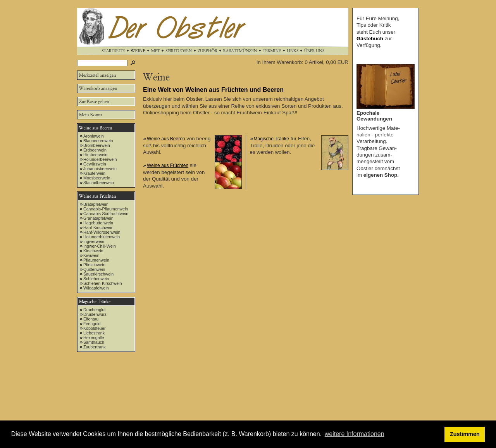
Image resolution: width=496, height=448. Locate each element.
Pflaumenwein (96, 260)
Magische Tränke (271, 139)
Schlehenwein (96, 279)
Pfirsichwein (94, 265)
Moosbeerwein (97, 178)
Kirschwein (93, 251)
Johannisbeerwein (100, 169)
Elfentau (91, 319)
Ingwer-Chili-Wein (100, 246)
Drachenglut (94, 310)
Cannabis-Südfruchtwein (106, 214)
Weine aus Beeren (166, 139)
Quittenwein (94, 269)
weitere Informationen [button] (355, 434)
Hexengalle (94, 338)
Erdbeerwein (95, 150)
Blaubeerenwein (98, 141)
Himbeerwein (95, 155)
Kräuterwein (94, 173)
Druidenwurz (95, 314)
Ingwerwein (94, 241)
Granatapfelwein (98, 218)
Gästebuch (370, 39)
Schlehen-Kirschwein (103, 283)
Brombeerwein (97, 145)
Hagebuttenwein (98, 223)
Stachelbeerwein (99, 183)
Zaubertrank (94, 347)
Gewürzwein (95, 164)
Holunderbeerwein (100, 159)
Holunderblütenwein (102, 237)
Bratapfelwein (96, 204)
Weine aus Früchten (168, 165)
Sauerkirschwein (98, 274)
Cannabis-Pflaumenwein (106, 209)
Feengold (92, 324)
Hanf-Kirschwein (98, 227)
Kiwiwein (91, 255)
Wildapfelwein (96, 288)
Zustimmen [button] (465, 434)
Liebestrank (94, 333)
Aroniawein (94, 136)
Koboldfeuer (94, 328)
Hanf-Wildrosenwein (102, 232)
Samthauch (94, 342)
